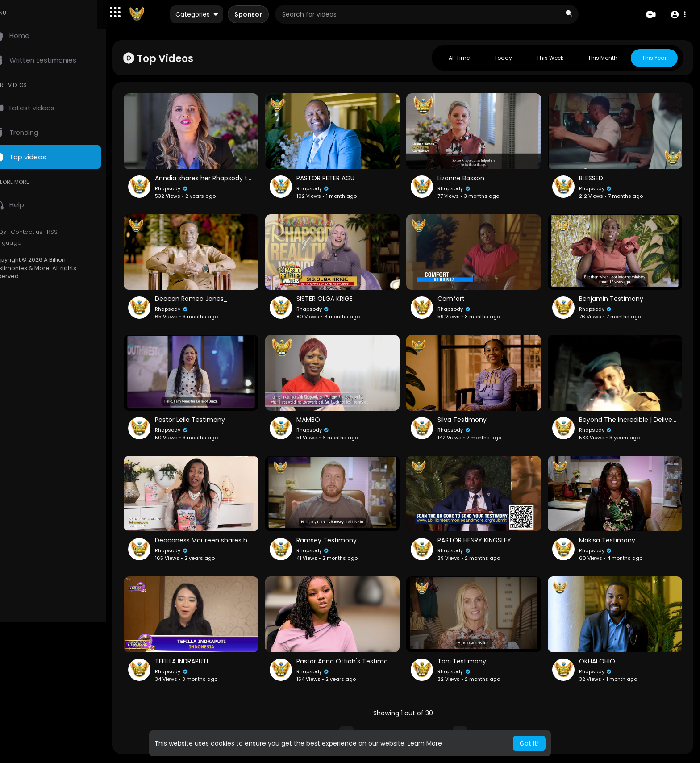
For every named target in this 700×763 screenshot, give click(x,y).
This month (603, 58)
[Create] (651, 15)
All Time (459, 58)
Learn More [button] (425, 743)
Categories (225, 15)
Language (26, 243)
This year (654, 58)
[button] (143, 12)
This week (550, 58)
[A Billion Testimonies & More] (165, 15)
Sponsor (276, 15)
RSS (71, 232)
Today (503, 58)
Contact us (46, 232)
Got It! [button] (529, 743)
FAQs (18, 232)
